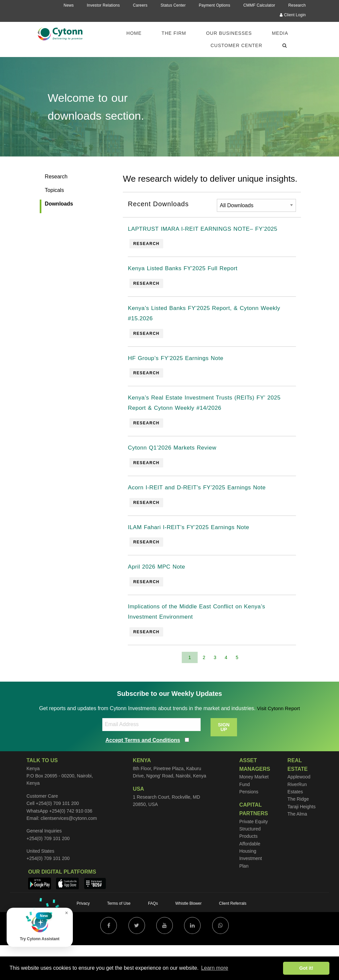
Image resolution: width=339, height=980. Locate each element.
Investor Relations (103, 5)
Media (280, 33)
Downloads (59, 204)
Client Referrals (233, 938)
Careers (140, 5)
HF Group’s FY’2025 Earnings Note (183, 378)
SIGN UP (224, 762)
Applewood (299, 811)
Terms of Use (119, 938)
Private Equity (254, 856)
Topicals (54, 190)
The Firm (174, 33)
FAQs (153, 938)
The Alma (297, 848)
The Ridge (298, 833)
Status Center (173, 5)
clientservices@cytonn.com (69, 853)
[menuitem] (138, 33)
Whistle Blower (189, 938)
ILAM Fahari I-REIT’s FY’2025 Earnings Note (198, 556)
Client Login (293, 15)
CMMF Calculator (259, 5)
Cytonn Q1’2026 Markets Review (179, 473)
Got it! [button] (306, 968)
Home (134, 33)
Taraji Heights (301, 841)
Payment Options (214, 5)
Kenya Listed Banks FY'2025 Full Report (191, 283)
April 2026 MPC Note (161, 597)
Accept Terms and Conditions (143, 775)
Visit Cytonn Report (278, 743)
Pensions (249, 826)
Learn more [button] (215, 968)
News (69, 5)
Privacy (83, 938)
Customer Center (236, 45)
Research (297, 5)
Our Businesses (229, 33)
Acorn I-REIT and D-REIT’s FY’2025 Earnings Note (208, 515)
